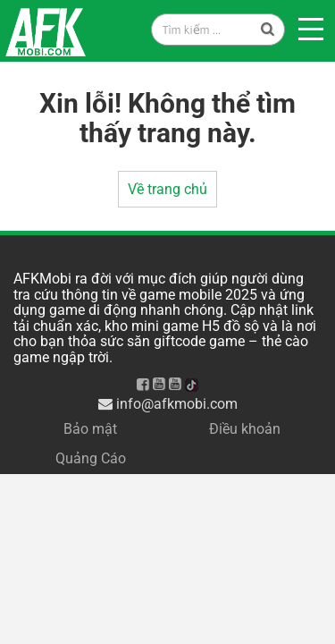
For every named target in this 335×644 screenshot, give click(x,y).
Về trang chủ (167, 189)
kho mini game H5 (162, 326)
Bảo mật (90, 429)
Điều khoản (245, 429)
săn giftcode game (186, 341)
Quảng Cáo (91, 458)
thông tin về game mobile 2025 (159, 295)
